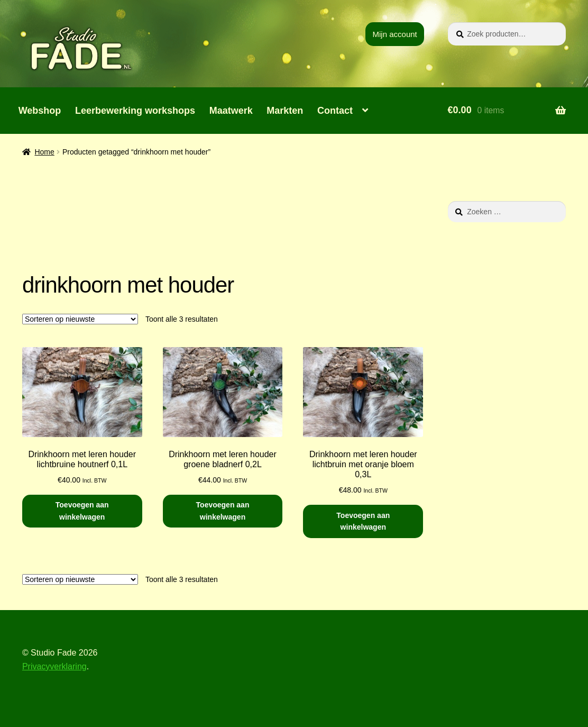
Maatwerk (231, 111)
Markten (285, 111)
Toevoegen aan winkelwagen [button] (82, 511)
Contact (335, 111)
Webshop (40, 111)
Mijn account (395, 34)
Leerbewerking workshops (135, 111)
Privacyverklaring (54, 666)
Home (44, 152)
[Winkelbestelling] (80, 319)
